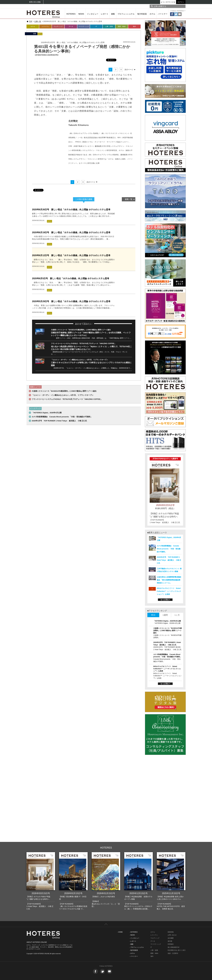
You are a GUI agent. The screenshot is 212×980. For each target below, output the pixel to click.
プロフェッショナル (126, 14)
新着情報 (171, 932)
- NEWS (132, 935)
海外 (134, 26)
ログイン (181, 2)
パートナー (163, 14)
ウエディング (155, 938)
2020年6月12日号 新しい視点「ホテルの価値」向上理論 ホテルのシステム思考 (71, 255)
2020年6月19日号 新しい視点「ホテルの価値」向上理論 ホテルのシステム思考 (71, 232)
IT (96, 26)
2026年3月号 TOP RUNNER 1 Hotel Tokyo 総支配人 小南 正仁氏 (59, 421)
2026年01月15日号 (106, 893)
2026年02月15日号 (73, 893)
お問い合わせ (172, 935)
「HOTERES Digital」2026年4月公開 (47, 413)
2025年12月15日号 (139, 893)
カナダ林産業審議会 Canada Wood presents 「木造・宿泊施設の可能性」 (62, 417)
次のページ (129, 70)
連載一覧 (129, 199)
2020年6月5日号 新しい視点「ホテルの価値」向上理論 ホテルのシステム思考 (71, 278)
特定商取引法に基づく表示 (177, 950)
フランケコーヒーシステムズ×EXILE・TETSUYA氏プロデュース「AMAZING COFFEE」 (83, 344)
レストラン (45, 26)
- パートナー (134, 956)
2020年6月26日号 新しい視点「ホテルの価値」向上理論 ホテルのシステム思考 (71, 210)
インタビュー (93, 14)
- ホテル (132, 953)
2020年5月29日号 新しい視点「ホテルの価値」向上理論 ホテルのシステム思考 (71, 301)
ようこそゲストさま (168, 2)
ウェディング (58, 26)
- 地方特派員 (134, 950)
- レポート (133, 941)
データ (71, 26)
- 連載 (131, 944)
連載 (113, 14)
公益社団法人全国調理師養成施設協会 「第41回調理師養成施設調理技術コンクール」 (169, 580)
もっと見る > (165, 600)
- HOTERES (133, 932)
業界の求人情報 (35, 2)
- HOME (120, 932)
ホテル (152, 14)
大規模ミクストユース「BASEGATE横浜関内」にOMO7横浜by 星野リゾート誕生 (81, 330)
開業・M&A (122, 26)
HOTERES (71, 14)
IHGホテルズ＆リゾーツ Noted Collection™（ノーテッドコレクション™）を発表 (169, 591)
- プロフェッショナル (137, 947)
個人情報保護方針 (174, 947)
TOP (31, 21)
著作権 (170, 941)
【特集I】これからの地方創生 (103, 897)
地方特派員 (142, 14)
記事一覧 (38, 21)
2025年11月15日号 (171, 893)
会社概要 (171, 938)
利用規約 (171, 944)
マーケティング (84, 26)
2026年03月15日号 (41, 893)
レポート (105, 14)
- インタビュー (134, 938)
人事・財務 (109, 26)
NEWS (81, 14)
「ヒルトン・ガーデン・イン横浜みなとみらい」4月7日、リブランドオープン (79, 360)
